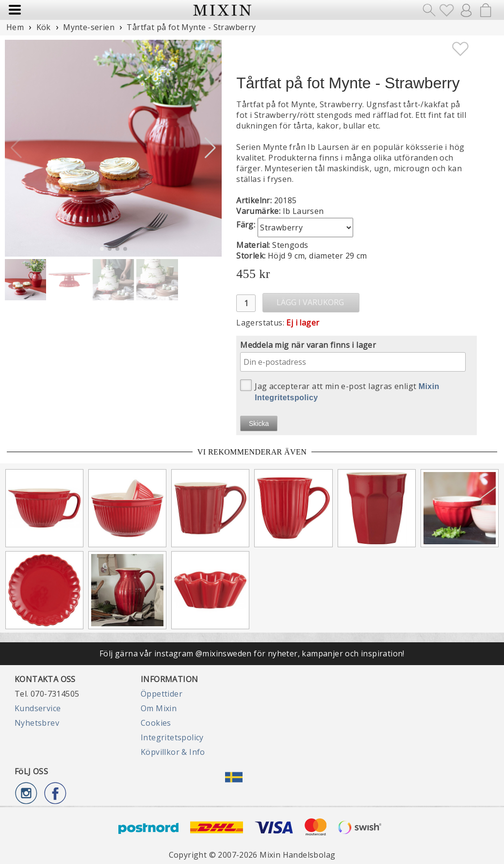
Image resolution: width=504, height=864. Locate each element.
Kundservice (38, 708)
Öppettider (162, 694)
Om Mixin (159, 708)
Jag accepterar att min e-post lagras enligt (340, 391)
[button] (210, 148)
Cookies (156, 723)
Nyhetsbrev (37, 723)
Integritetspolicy (172, 737)
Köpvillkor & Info (173, 752)
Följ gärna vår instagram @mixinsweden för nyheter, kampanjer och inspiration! (252, 653)
